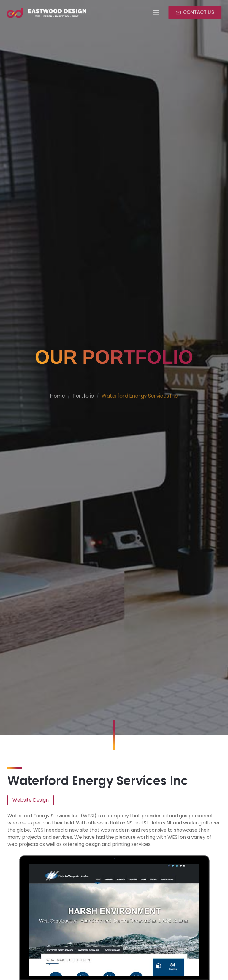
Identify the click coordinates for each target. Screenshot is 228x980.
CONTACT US (199, 12)
